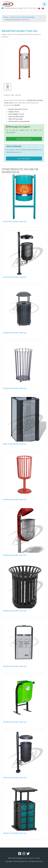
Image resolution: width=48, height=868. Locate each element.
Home (6, 17)
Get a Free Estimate (24, 159)
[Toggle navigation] (44, 4)
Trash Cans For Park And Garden (22, 17)
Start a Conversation (24, 139)
